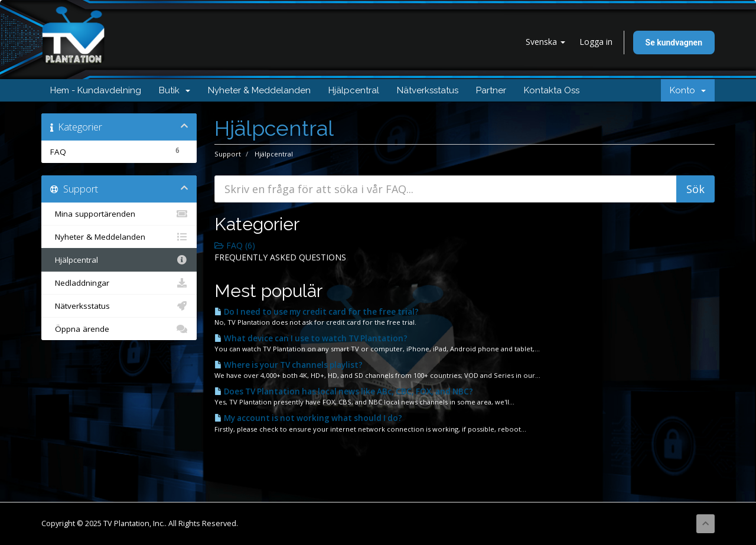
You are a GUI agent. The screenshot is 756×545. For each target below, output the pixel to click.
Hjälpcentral (354, 90)
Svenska (545, 42)
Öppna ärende (119, 329)
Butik (175, 90)
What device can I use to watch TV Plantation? (311, 338)
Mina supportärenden (119, 214)
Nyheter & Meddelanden (259, 90)
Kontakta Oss (552, 90)
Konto (688, 90)
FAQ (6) (235, 245)
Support (228, 154)
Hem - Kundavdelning (96, 90)
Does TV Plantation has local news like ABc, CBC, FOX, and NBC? (344, 391)
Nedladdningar (119, 283)
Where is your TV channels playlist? (289, 365)
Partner (491, 90)
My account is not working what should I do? (308, 418)
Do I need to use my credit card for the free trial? (317, 312)
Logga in (596, 42)
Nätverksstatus (428, 90)
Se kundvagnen (674, 43)
